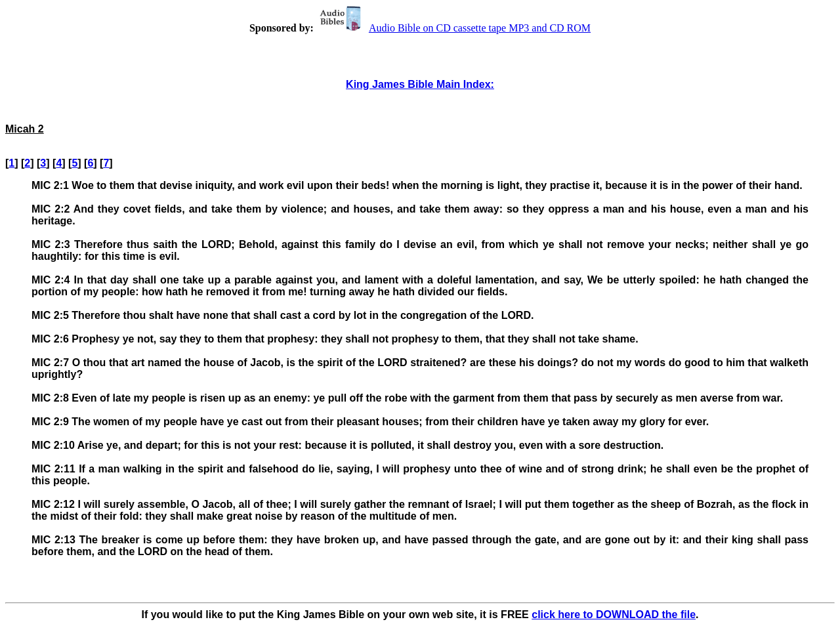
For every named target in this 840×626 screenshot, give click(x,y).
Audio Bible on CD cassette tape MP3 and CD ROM (453, 28)
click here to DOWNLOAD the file (614, 615)
